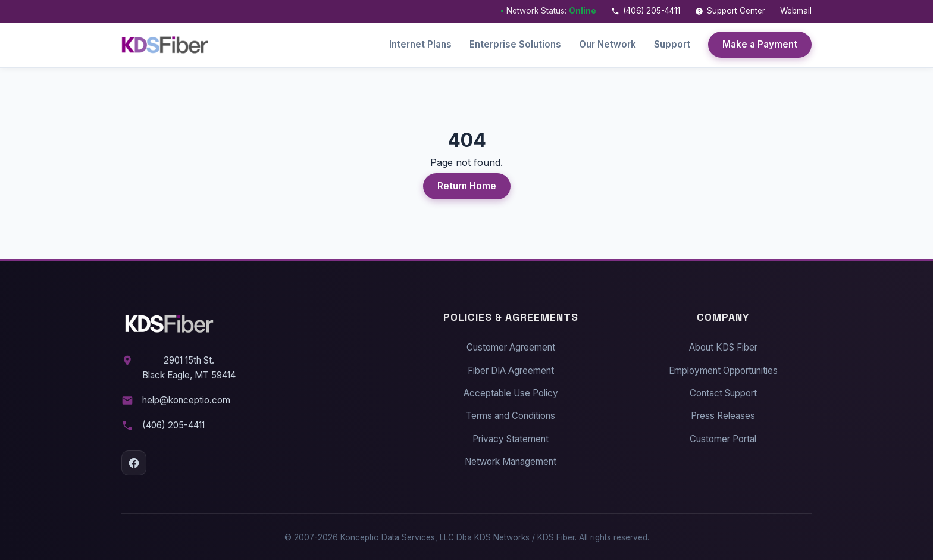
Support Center (730, 11)
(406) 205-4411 (646, 11)
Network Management (511, 459)
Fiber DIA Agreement (511, 368)
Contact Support (723, 391)
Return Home (467, 184)
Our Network (608, 44)
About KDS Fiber (723, 345)
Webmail (796, 11)
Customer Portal (723, 436)
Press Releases (723, 413)
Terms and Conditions (511, 413)
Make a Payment (760, 44)
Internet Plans (420, 44)
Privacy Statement (511, 436)
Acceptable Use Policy (511, 391)
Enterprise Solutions (515, 44)
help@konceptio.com (186, 398)
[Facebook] (134, 461)
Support (672, 44)
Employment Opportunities (723, 368)
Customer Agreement (511, 345)
